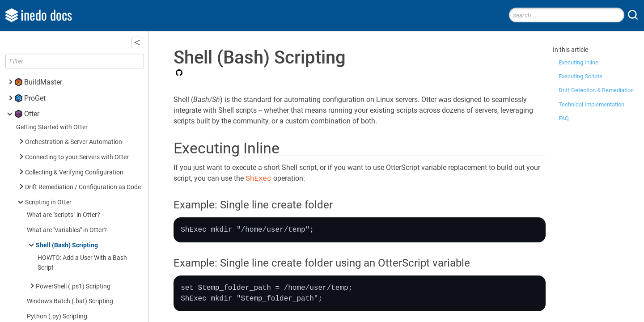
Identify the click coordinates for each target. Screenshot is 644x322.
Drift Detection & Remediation (596, 90)
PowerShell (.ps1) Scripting (73, 286)
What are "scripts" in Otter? (64, 215)
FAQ (564, 118)
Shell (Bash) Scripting (67, 245)
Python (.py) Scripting (57, 316)
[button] (137, 42)
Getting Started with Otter (52, 127)
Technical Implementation (591, 104)
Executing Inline (578, 62)
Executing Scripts (580, 76)
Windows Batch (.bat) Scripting (70, 301)
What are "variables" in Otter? (67, 230)
